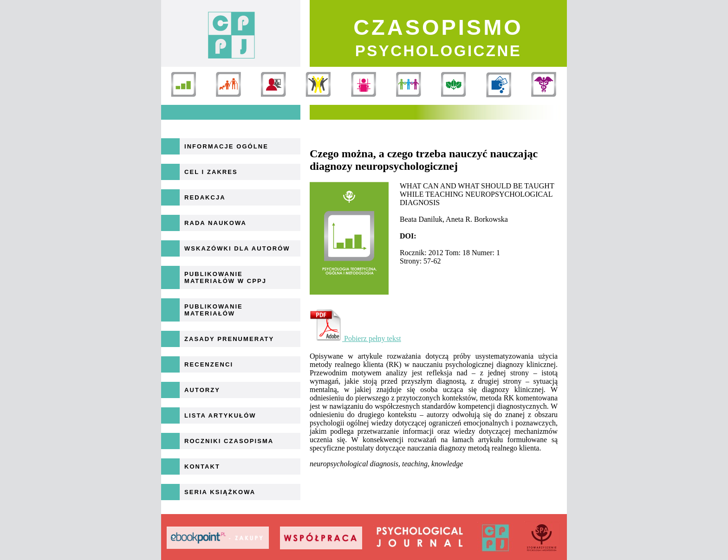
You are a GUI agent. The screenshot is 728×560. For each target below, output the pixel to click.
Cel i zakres (211, 172)
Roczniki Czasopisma (229, 441)
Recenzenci (209, 364)
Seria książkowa (220, 492)
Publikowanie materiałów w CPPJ (225, 277)
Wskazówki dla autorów (237, 248)
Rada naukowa (215, 223)
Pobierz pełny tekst (355, 338)
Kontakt (202, 467)
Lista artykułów (220, 415)
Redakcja (205, 197)
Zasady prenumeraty (229, 339)
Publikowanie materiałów (214, 310)
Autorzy (202, 390)
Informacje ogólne (226, 146)
